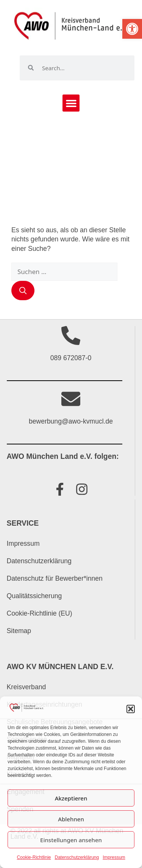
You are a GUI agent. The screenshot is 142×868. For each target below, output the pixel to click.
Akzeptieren (71, 798)
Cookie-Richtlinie (34, 857)
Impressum (114, 857)
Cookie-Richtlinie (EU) (40, 613)
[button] (132, 29)
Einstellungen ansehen (71, 840)
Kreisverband (27, 687)
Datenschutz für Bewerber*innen (55, 578)
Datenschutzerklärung (77, 857)
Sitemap (19, 631)
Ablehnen (71, 819)
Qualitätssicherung (34, 596)
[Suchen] (23, 291)
